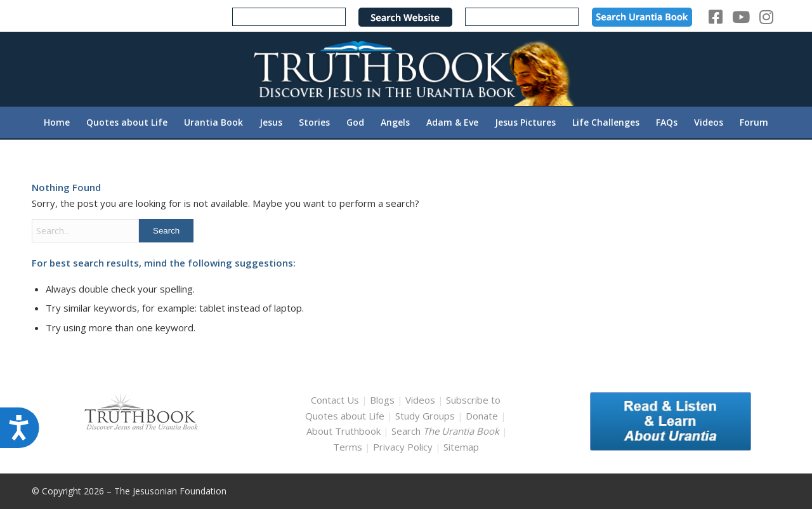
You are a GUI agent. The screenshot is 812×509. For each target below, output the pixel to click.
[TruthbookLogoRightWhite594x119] (406, 69)
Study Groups (426, 416)
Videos (420, 400)
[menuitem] (57, 122)
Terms (348, 447)
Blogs (382, 400)
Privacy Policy (403, 447)
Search (447, 431)
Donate (482, 416)
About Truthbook (344, 431)
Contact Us (335, 400)
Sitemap (461, 447)
